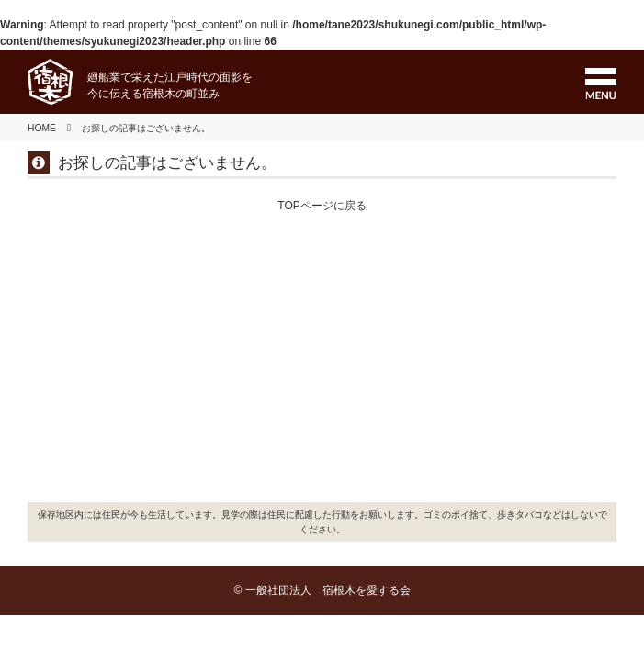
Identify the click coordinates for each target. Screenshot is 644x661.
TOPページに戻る (322, 206)
